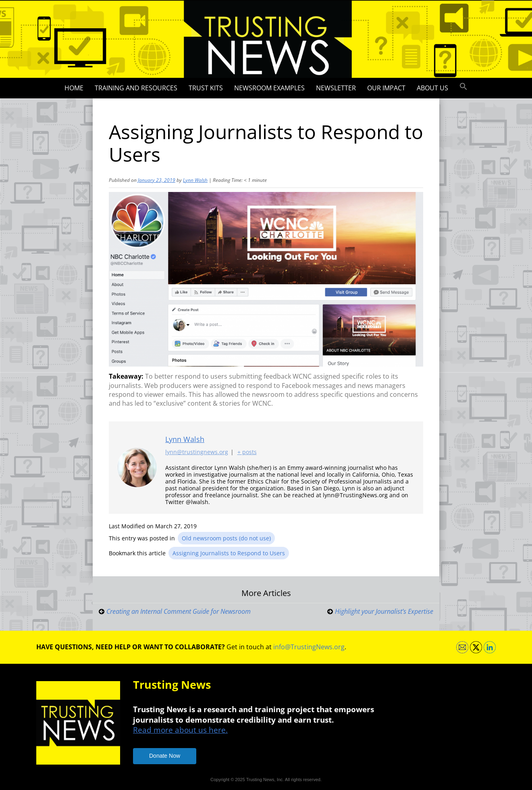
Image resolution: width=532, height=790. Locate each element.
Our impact (386, 88)
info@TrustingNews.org (309, 647)
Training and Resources (136, 88)
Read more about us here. (180, 730)
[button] (463, 87)
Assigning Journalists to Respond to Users (229, 553)
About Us (432, 88)
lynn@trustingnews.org (197, 452)
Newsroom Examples (269, 88)
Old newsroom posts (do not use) (226, 538)
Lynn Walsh (195, 180)
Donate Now (165, 756)
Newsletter (336, 88)
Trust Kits (206, 88)
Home (74, 88)
